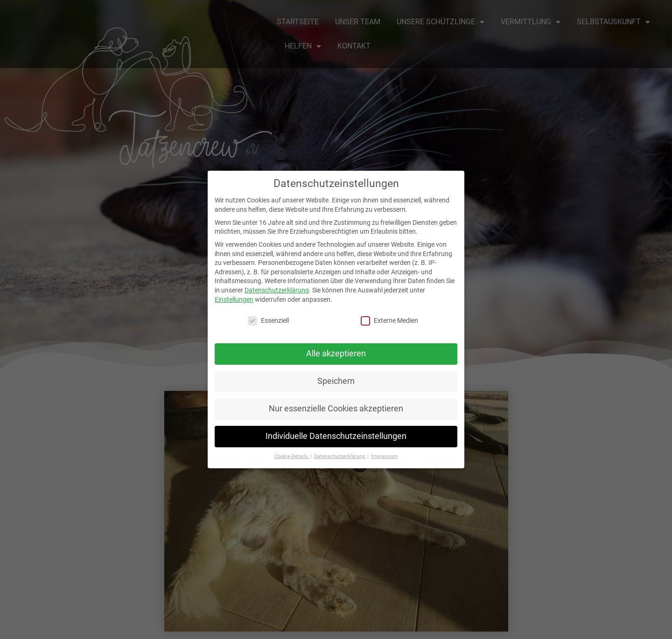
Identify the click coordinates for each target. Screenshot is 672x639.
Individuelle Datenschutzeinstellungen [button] (336, 436)
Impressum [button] (384, 456)
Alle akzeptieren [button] (336, 354)
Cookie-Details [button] (292, 456)
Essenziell (268, 321)
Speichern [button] (336, 381)
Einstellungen (234, 299)
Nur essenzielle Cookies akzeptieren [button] (336, 409)
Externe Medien (389, 321)
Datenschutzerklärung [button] (340, 456)
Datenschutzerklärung (277, 290)
